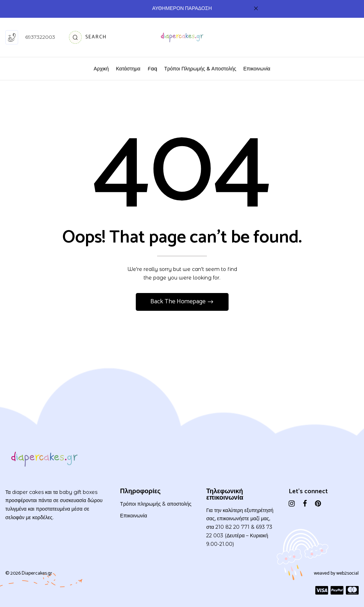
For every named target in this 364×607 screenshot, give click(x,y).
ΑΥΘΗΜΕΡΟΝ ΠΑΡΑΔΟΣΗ (182, 9)
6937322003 (40, 37)
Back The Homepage (179, 302)
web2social (347, 573)
